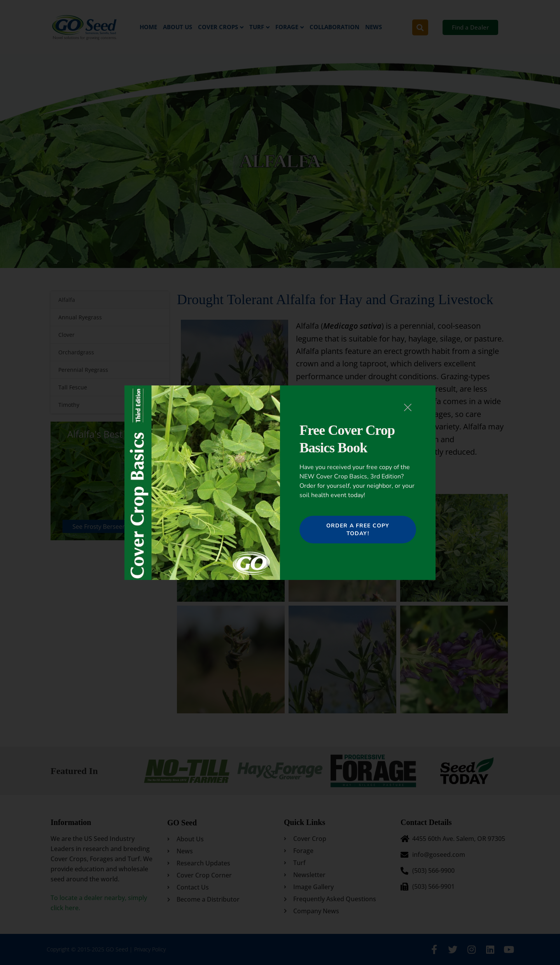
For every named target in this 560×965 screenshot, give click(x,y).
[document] (280, 482)
